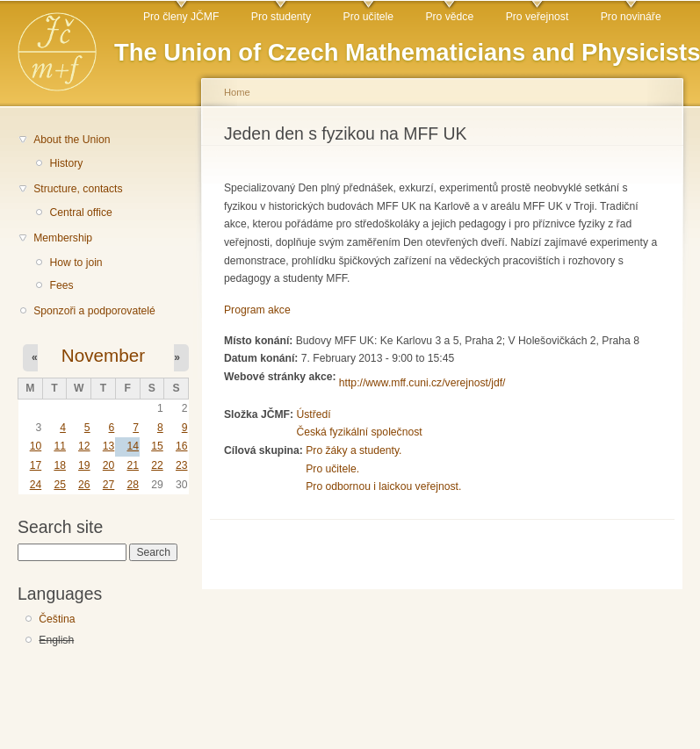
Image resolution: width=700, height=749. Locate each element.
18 (60, 465)
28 (133, 485)
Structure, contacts (78, 189)
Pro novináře (631, 17)
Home (237, 92)
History (66, 163)
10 (36, 446)
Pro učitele (368, 17)
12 (84, 446)
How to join (76, 263)
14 (133, 446)
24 (36, 485)
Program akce (257, 310)
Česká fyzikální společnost (359, 432)
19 (84, 465)
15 (157, 446)
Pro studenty (281, 17)
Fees (61, 285)
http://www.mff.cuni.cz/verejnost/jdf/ (422, 383)
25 (60, 485)
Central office (80, 212)
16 (182, 446)
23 (182, 465)
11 (60, 446)
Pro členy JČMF (181, 17)
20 (109, 465)
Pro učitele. (332, 469)
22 (157, 465)
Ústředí (313, 414)
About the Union (72, 140)
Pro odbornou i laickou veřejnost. (383, 486)
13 (109, 446)
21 (133, 465)
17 (36, 465)
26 (84, 485)
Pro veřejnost (538, 17)
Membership (63, 238)
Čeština (57, 619)
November (103, 355)
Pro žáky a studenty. (354, 450)
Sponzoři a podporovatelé (94, 311)
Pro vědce (449, 17)
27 (109, 485)
